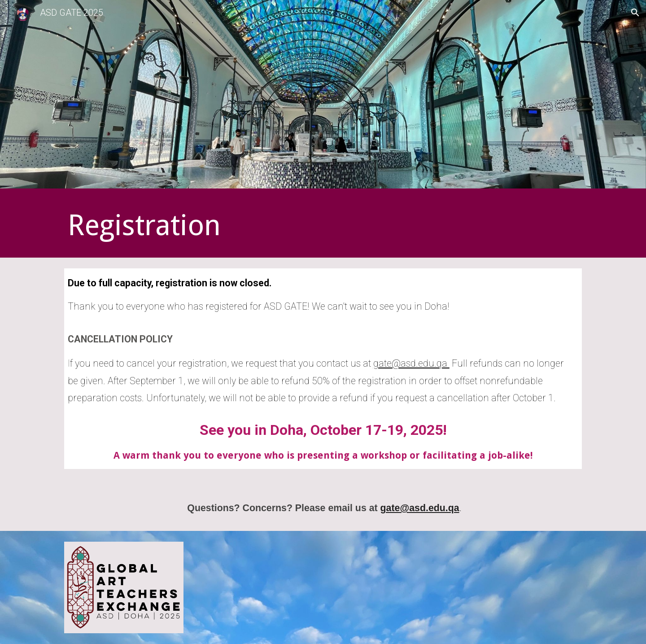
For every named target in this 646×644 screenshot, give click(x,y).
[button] (635, 13)
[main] (235, 225)
